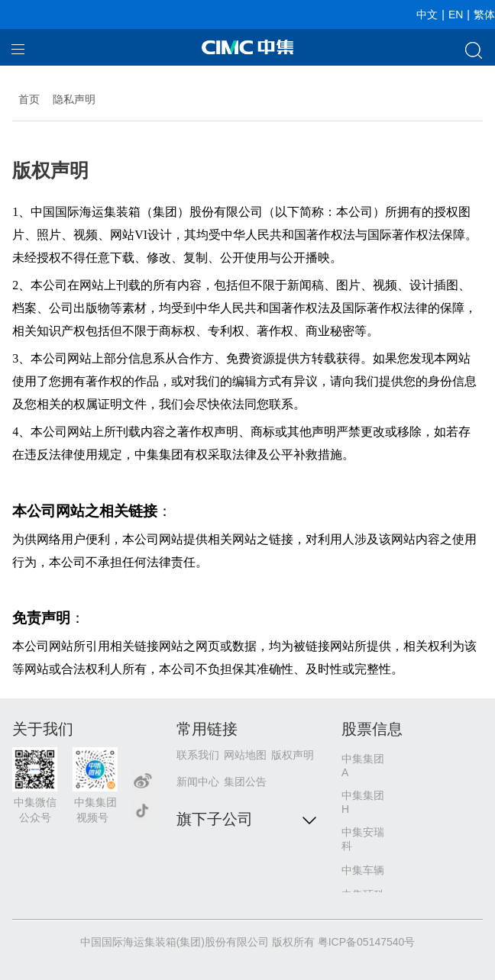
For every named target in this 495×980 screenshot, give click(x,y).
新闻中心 (198, 782)
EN (456, 15)
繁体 (484, 15)
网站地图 (245, 755)
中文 (427, 15)
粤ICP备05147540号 (367, 942)
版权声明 (293, 755)
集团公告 (245, 782)
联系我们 (198, 755)
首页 (29, 99)
